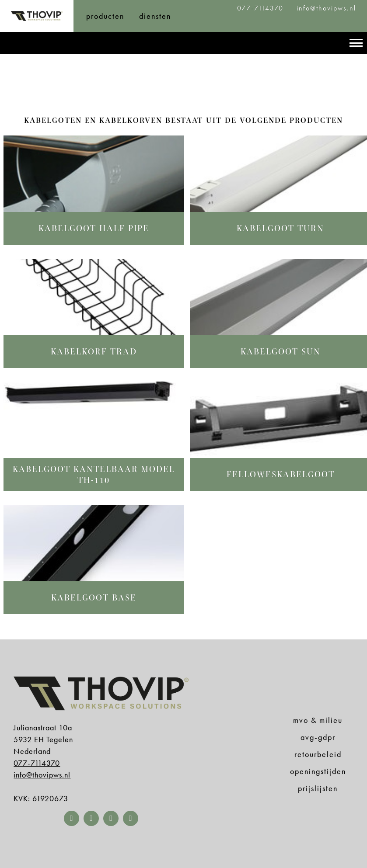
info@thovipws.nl (326, 8)
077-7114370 (262, 8)
